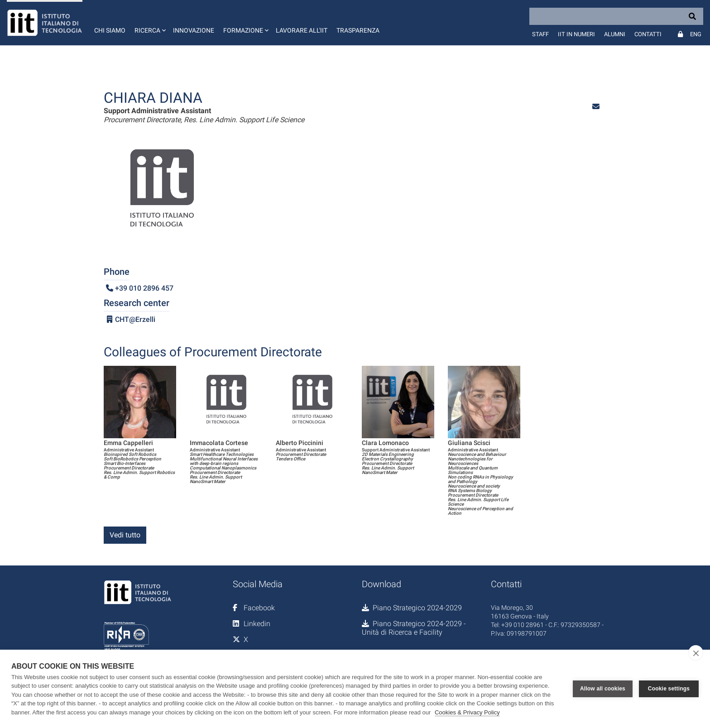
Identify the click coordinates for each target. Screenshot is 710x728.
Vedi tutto (125, 535)
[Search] (616, 16)
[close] (696, 653)
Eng (696, 34)
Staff (540, 34)
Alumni (615, 34)
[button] (149, 23)
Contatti (648, 34)
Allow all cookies (603, 689)
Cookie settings (669, 689)
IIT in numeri (576, 34)
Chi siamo (110, 30)
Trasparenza (358, 30)
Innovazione (194, 30)
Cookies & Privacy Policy (467, 712)
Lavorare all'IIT (302, 30)
